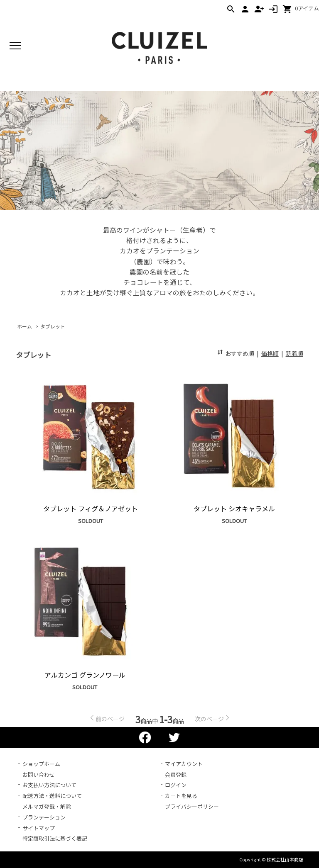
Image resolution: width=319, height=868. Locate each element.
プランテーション (44, 817)
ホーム (25, 326)
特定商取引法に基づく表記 (55, 838)
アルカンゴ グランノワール (85, 675)
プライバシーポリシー (192, 806)
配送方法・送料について (52, 796)
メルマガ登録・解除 (47, 806)
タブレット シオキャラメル (234, 508)
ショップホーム (41, 764)
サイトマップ (39, 828)
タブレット (53, 326)
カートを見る (181, 796)
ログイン (176, 785)
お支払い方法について (49, 785)
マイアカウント (184, 764)
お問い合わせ (39, 774)
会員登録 (176, 774)
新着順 (294, 353)
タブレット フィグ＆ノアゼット (91, 508)
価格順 (270, 353)
